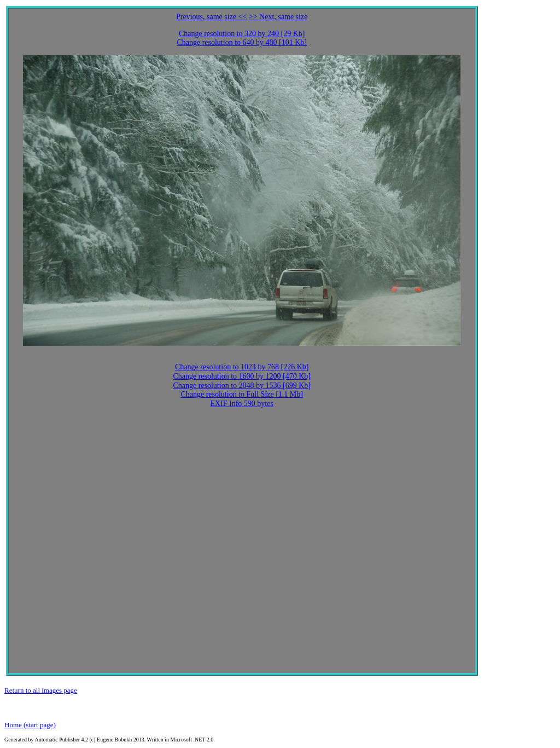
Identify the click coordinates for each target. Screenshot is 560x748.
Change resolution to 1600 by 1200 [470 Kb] (242, 376)
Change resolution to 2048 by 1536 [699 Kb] (242, 385)
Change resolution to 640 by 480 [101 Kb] (242, 42)
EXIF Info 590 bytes (242, 404)
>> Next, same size (278, 17)
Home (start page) (30, 725)
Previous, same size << (211, 17)
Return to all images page (41, 690)
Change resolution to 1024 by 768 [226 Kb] (242, 367)
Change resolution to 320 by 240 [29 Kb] (242, 34)
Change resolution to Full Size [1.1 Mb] (242, 394)
